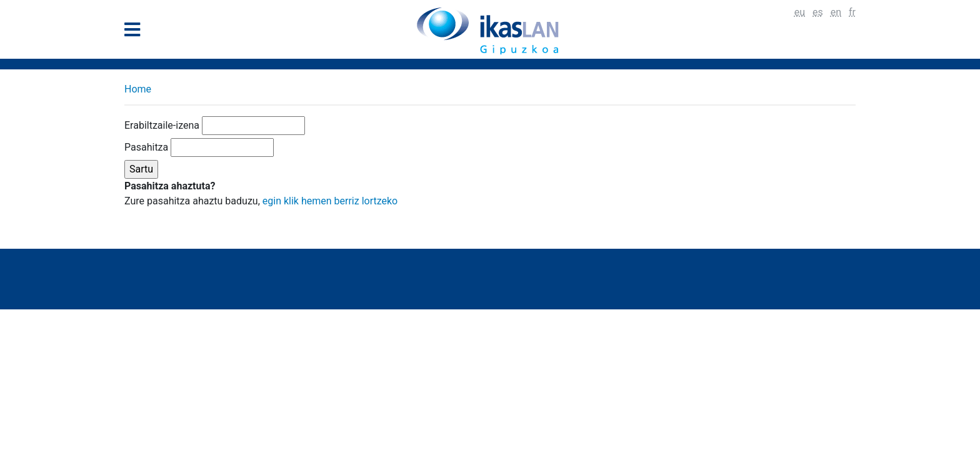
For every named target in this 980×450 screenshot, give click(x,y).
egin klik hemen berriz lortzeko (330, 201)
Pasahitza (146, 147)
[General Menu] (136, 32)
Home (138, 89)
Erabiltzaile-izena (162, 125)
